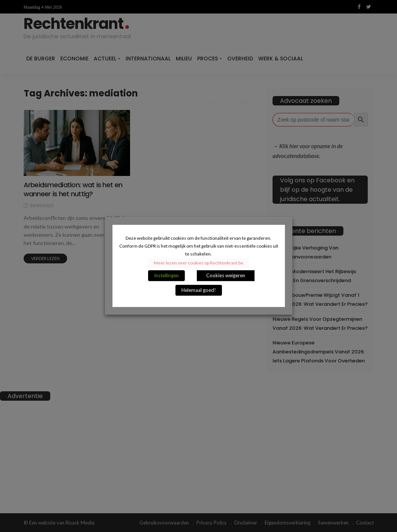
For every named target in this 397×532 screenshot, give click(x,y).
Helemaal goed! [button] (199, 290)
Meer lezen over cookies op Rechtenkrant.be (198, 263)
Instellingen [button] (166, 276)
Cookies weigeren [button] (226, 276)
